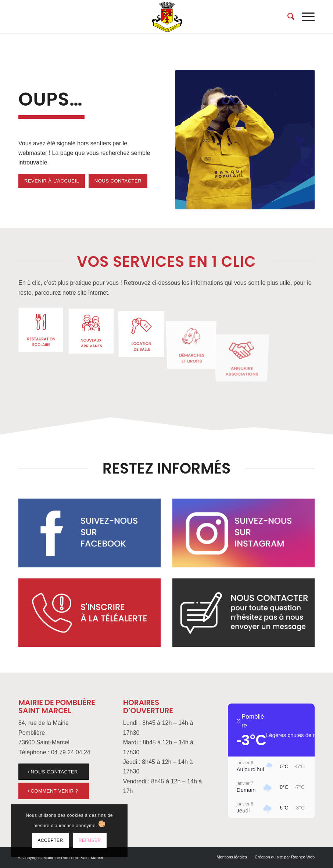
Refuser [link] (90, 840)
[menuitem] (287, 17)
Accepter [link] (50, 840)
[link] (166, 17)
